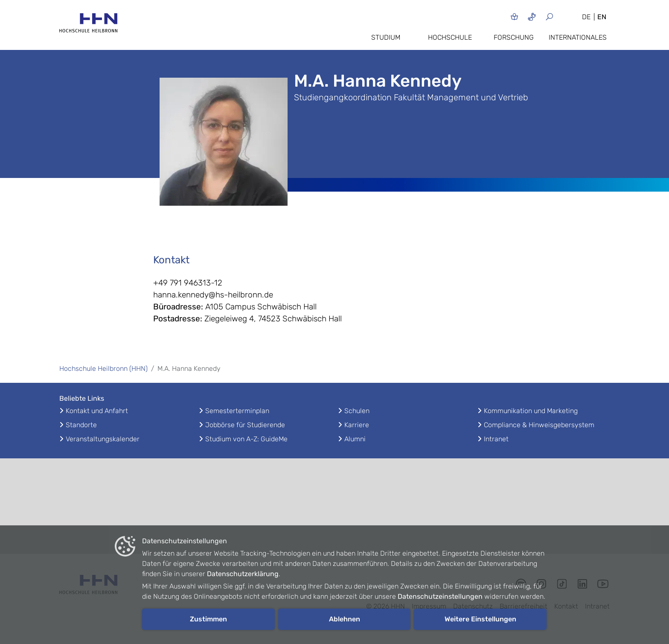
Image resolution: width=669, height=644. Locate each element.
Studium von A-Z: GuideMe (246, 439)
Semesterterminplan (237, 411)
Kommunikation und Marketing (531, 411)
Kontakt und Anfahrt (97, 411)
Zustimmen (208, 619)
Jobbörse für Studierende (245, 425)
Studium (386, 37)
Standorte (81, 425)
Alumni (355, 439)
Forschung (514, 37)
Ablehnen (345, 619)
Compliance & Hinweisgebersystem (539, 425)
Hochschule (450, 37)
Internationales (578, 37)
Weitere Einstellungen (480, 619)
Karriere (357, 425)
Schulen (357, 411)
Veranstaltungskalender (103, 439)
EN (602, 17)
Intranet (496, 439)
